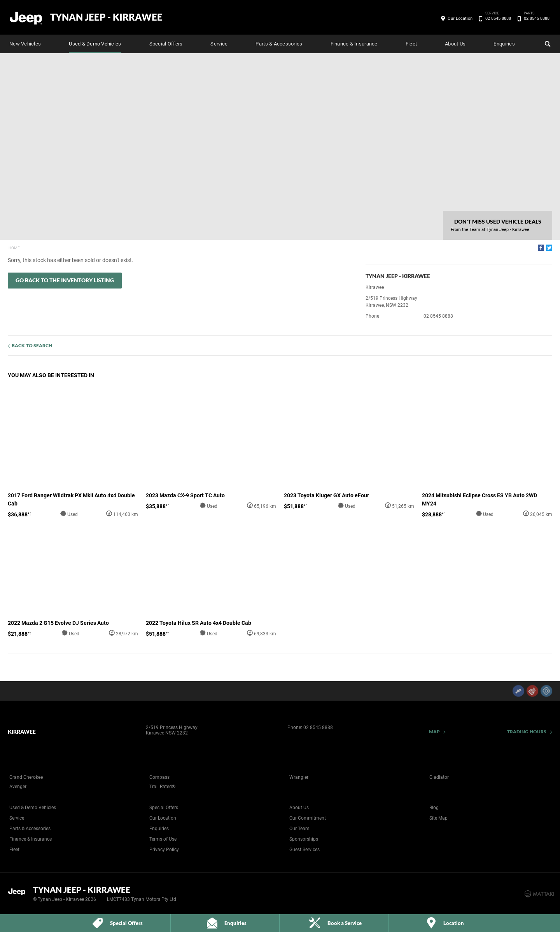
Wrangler (299, 777)
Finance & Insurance (354, 44)
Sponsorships (304, 839)
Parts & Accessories (279, 44)
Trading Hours (527, 732)
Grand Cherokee (26, 777)
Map (434, 732)
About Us (455, 44)
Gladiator (439, 777)
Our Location (460, 18)
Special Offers (166, 44)
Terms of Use (163, 839)
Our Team (299, 829)
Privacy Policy (164, 850)
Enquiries (504, 44)
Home (14, 248)
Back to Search (32, 345)
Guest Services (304, 850)
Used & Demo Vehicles (95, 44)
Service (219, 44)
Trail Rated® (162, 787)
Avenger (18, 787)
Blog (434, 808)
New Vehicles (25, 44)
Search (547, 43)
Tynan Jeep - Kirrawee (106, 17)
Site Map (438, 818)
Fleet (411, 44)
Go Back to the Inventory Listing (65, 280)
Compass (159, 777)
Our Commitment (308, 818)
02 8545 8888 (497, 19)
